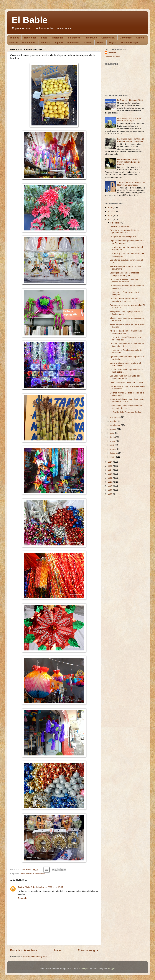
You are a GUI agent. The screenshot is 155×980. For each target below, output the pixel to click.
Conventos (126, 38)
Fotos (44, 38)
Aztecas (88, 42)
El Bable (30, 20)
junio (113, 437)
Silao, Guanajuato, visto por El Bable (127, 382)
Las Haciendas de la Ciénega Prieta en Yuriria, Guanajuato (130, 140)
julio (112, 433)
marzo (113, 449)
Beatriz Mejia (24, 887)
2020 (110, 207)
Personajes (91, 38)
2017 (110, 219)
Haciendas (58, 38)
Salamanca (74, 38)
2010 (110, 486)
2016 (110, 462)
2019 (110, 211)
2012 (110, 478)
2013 (110, 474)
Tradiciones (30, 38)
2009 (110, 490)
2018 (110, 215)
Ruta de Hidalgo (129, 42)
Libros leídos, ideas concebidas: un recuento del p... (126, 407)
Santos (140, 38)
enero (113, 457)
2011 (110, 482)
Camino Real (108, 38)
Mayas (112, 42)
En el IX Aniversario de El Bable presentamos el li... (124, 231)
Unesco (13, 42)
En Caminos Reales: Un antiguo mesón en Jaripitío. (124, 281)
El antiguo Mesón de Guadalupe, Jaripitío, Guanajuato (125, 274)
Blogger (112, 969)
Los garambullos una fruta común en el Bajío (129, 119)
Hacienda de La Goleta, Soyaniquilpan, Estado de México (129, 162)
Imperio (59, 42)
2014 (110, 470)
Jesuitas (45, 42)
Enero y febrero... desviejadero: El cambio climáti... (125, 364)
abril (113, 445)
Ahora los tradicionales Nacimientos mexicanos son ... (126, 332)
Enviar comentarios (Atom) (35, 957)
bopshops (83, 969)
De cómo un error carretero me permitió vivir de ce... (124, 300)
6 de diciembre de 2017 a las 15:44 (47, 887)
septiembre (116, 425)
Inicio (58, 950)
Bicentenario (29, 42)
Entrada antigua (88, 950)
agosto (114, 429)
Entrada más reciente (24, 950)
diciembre (115, 223)
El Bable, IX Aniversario (121, 226)
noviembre (115, 417)
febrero (114, 453)
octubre (114, 421)
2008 (110, 494)
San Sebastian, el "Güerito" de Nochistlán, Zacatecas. (131, 184)
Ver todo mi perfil (112, 57)
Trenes (101, 42)
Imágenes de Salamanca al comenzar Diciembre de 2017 (127, 400)
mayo (113, 441)
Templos (15, 38)
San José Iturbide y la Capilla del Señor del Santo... (125, 377)
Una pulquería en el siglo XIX (123, 237)
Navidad (30, 874)
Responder (23, 898)
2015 (110, 466)
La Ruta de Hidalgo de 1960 (130, 100)
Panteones (73, 42)
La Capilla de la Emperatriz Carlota (126, 412)
